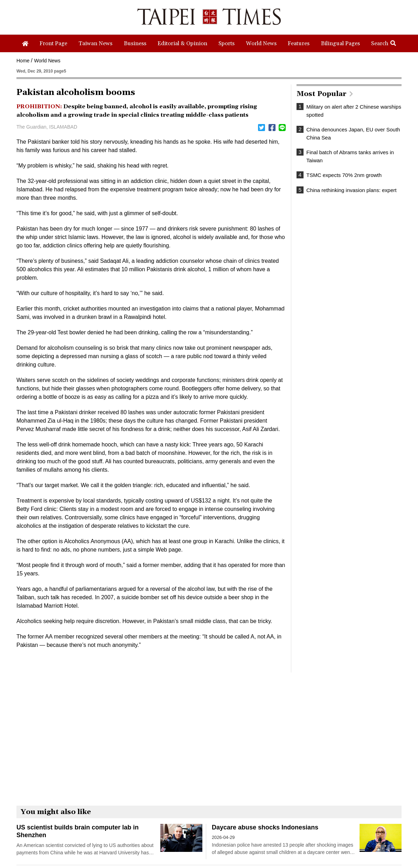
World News (47, 61)
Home (23, 61)
